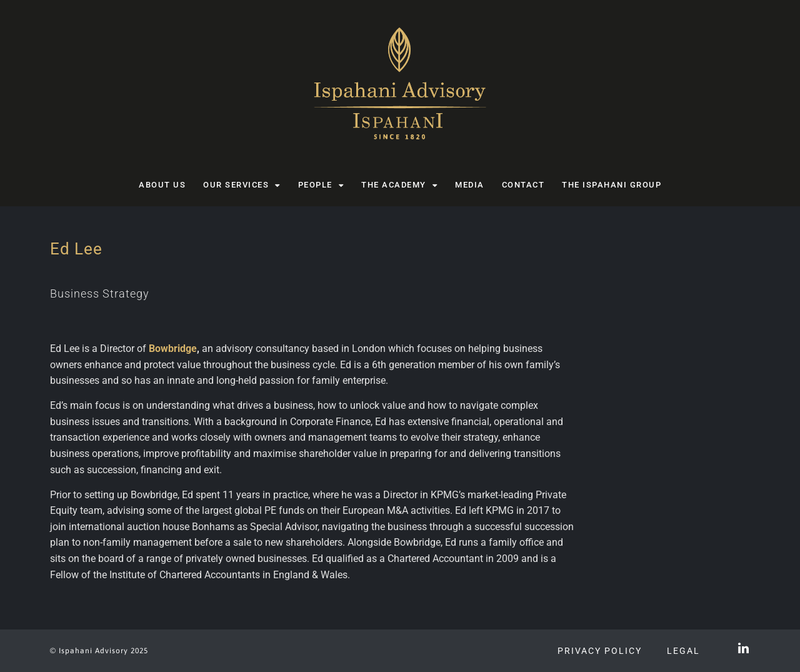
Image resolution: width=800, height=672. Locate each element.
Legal (683, 651)
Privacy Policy (600, 651)
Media (470, 185)
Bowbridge (173, 349)
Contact (523, 185)
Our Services (242, 185)
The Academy (399, 185)
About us (162, 185)
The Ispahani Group (612, 185)
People (321, 185)
